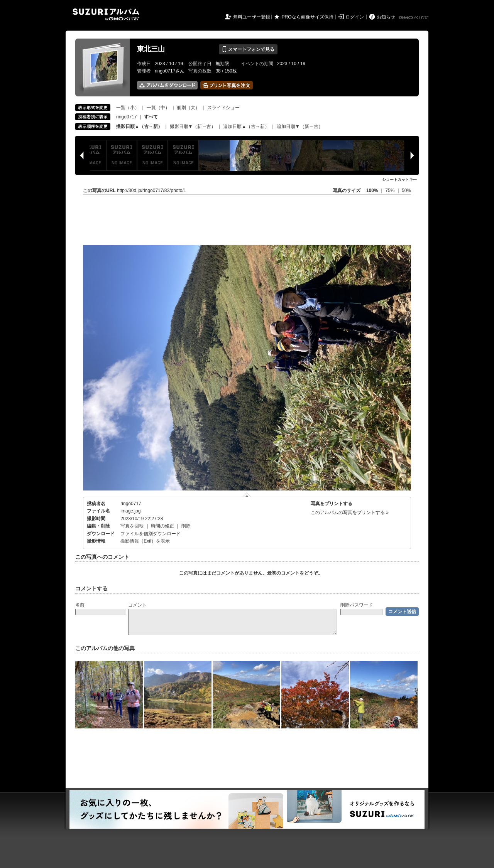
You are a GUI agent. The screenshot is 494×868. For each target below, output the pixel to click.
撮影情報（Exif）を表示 (145, 541)
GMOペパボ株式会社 (414, 18)
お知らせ (386, 17)
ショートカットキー (399, 179)
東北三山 (151, 49)
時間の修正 (162, 526)
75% (390, 190)
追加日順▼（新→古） (300, 126)
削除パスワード (357, 605)
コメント (137, 605)
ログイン (355, 17)
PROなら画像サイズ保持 (308, 17)
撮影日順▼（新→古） (193, 126)
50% (406, 190)
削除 (186, 526)
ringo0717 (126, 117)
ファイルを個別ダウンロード (151, 534)
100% (372, 190)
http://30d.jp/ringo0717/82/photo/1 (151, 190)
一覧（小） (128, 108)
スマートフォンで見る (248, 49)
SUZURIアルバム (106, 14)
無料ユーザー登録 (252, 17)
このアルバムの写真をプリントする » (350, 512)
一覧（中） (158, 108)
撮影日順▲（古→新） (139, 126)
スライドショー (223, 108)
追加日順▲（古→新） (246, 126)
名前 (80, 605)
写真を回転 (132, 526)
